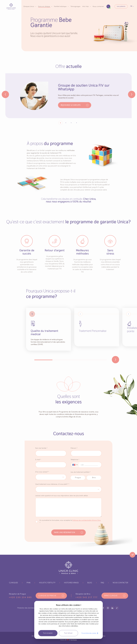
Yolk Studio (74, 640)
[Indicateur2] (71, 123)
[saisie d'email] (51, 465)
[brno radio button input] (94, 478)
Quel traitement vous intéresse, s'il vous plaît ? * (52, 484)
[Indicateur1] (66, 123)
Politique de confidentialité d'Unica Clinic (87, 520)
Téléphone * (75, 460)
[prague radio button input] (78, 478)
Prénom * (74, 448)
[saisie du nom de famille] (51, 453)
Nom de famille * (41, 448)
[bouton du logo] (11, 6)
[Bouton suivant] (132, 94)
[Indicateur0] (60, 123)
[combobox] (38, 477)
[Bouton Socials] (103, 608)
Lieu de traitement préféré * (81, 472)
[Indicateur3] (77, 123)
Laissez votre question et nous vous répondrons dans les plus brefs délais (62, 496)
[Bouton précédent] (5, 94)
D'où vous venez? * (42, 472)
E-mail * (38, 460)
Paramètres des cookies (90, 633)
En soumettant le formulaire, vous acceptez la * (70, 522)
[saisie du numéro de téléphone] (92, 465)
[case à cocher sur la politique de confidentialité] (37, 522)
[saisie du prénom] (86, 453)
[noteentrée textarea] (68, 507)
